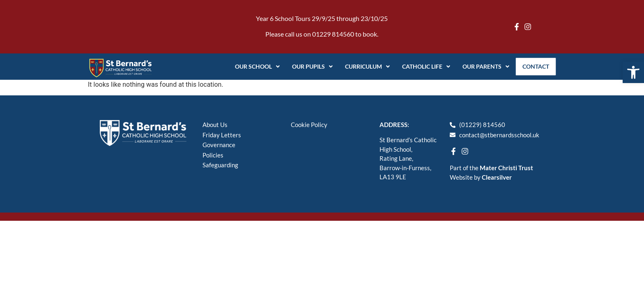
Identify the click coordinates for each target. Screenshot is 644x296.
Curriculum (364, 66)
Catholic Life (423, 66)
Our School (254, 66)
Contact (534, 66)
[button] (633, 72)
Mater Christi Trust (506, 168)
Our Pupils (309, 66)
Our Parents (483, 66)
